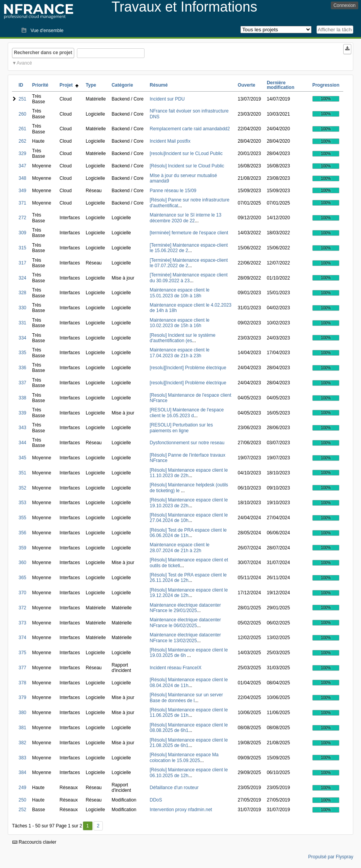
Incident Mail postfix (170, 141)
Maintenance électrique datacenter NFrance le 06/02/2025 (185, 622)
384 (22, 773)
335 (22, 353)
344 (22, 443)
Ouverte (246, 85)
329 (22, 153)
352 (22, 488)
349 (22, 191)
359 (22, 548)
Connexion (345, 5)
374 (22, 638)
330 (22, 308)
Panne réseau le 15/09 (173, 191)
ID (21, 85)
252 (22, 810)
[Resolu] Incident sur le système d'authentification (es (182, 338)
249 (22, 788)
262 (22, 141)
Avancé (24, 63)
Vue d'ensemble (47, 31)
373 (22, 623)
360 (22, 563)
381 (22, 728)
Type (91, 85)
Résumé (159, 85)
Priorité (40, 85)
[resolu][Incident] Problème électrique (188, 368)
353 (22, 503)
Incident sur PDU (167, 99)
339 (22, 413)
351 (22, 473)
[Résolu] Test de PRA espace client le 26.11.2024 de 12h (188, 578)
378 (22, 683)
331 (22, 323)
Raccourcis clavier (34, 842)
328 (22, 293)
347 (22, 166)
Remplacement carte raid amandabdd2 (190, 129)
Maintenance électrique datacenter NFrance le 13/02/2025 (185, 638)
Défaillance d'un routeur (174, 788)
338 (22, 398)
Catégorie (122, 85)
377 (22, 668)
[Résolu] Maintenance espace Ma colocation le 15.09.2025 (184, 757)
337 (22, 383)
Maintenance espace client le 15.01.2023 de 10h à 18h (180, 293)
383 (22, 758)
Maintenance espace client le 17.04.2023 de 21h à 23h (180, 353)
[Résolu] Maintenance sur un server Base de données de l (186, 697)
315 (22, 248)
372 (22, 608)
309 (22, 233)
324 (22, 278)
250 (22, 800)
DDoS (156, 800)
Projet (69, 85)
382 (22, 743)
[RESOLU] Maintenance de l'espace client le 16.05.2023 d (187, 413)
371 (22, 203)
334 (22, 338)
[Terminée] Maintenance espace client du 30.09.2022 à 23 (188, 278)
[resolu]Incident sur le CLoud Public (186, 153)
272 (22, 218)
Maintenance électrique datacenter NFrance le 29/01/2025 (185, 608)
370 (22, 593)
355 (22, 518)
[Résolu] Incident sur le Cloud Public (187, 166)
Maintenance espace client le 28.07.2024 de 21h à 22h (180, 547)
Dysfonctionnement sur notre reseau (187, 443)
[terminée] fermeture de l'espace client (189, 233)
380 (22, 713)
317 (22, 263)
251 (22, 99)
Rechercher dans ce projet (43, 53)
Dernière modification (280, 85)
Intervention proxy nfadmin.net (181, 810)
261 (22, 129)
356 (22, 533)
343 (22, 428)
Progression (326, 85)
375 (22, 653)
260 (22, 114)
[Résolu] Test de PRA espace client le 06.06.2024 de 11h (188, 533)
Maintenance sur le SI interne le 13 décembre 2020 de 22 (185, 218)
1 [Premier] (88, 826)
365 (22, 578)
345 (22, 458)
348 (22, 178)
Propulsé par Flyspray (331, 857)
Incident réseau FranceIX (175, 668)
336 (22, 368)
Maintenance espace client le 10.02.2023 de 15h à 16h (180, 323)
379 (22, 697)
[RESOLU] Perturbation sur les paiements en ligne (181, 428)
